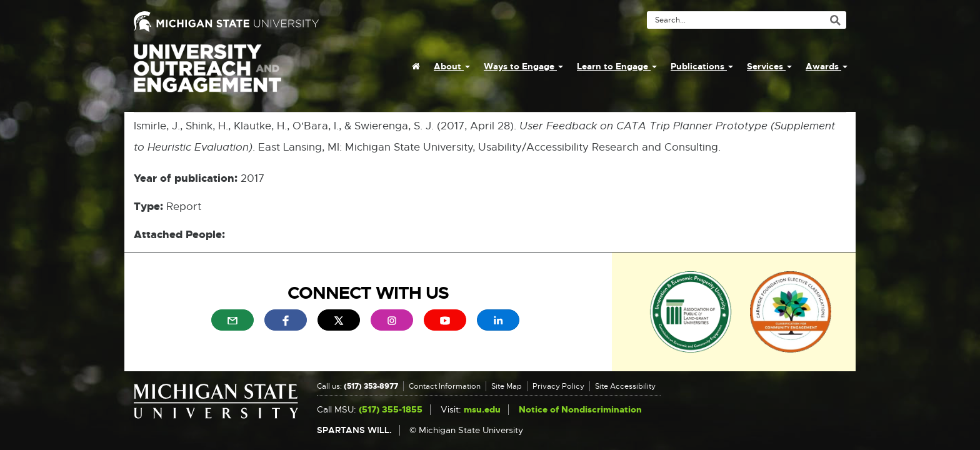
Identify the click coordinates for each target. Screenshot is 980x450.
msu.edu (482, 410)
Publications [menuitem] (702, 66)
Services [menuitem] (769, 66)
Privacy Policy (558, 386)
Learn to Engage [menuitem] (617, 66)
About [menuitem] (452, 66)
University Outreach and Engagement (207, 75)
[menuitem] (416, 66)
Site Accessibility (625, 386)
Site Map (507, 386)
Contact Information (445, 386)
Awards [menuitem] (827, 66)
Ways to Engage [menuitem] (523, 66)
